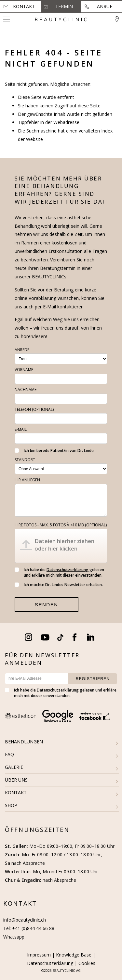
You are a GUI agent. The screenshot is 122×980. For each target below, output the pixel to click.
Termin (64, 6)
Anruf (105, 6)
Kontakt (24, 6)
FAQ (9, 754)
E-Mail (21, 429)
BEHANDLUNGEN (24, 742)
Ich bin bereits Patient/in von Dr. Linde (54, 451)
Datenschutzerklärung (68, 570)
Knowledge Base (74, 955)
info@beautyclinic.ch (25, 920)
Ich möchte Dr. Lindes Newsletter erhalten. (59, 585)
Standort (25, 460)
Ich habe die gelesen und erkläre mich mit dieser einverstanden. (59, 572)
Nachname (26, 389)
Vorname (24, 370)
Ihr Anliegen (27, 480)
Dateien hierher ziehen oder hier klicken (64, 545)
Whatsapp (14, 937)
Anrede (22, 350)
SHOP (11, 805)
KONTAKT (16, 793)
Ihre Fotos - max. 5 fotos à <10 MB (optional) (61, 525)
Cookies (87, 963)
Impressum (39, 955)
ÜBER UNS (16, 780)
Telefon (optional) (34, 409)
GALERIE (14, 767)
